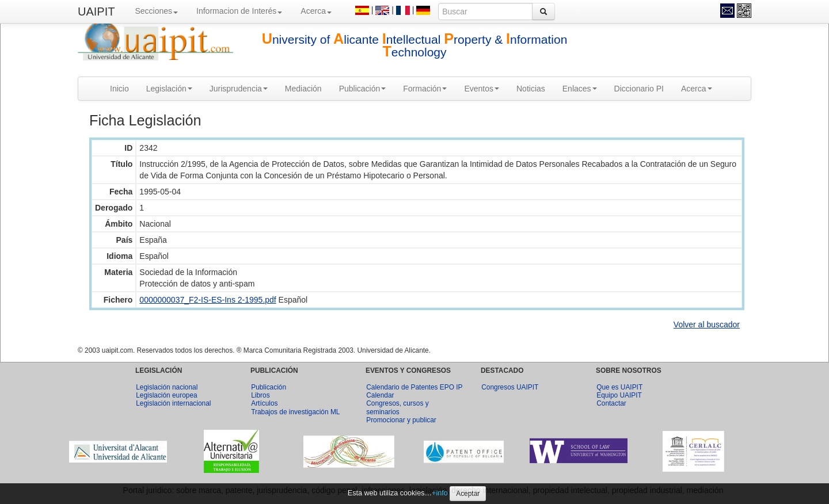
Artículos (264, 403)
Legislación (169, 89)
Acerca (316, 11)
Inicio (119, 89)
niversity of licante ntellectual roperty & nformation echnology (415, 46)
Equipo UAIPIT (619, 395)
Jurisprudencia (239, 89)
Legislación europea (166, 395)
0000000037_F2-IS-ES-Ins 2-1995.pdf (208, 300)
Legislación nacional (167, 387)
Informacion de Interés (239, 11)
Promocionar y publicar (401, 420)
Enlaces (580, 89)
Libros (260, 395)
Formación (425, 89)
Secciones (156, 11)
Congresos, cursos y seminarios (397, 407)
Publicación (363, 89)
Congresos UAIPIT (510, 387)
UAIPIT (96, 12)
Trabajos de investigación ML (295, 412)
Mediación (303, 89)
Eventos (482, 89)
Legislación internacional (173, 403)
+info (440, 493)
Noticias (531, 89)
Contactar (611, 403)
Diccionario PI (639, 89)
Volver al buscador (707, 324)
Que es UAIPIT (619, 387)
